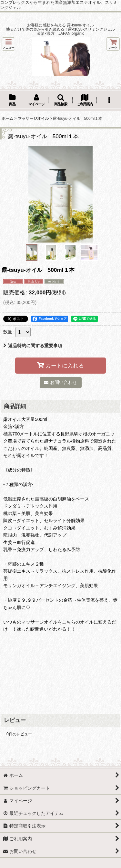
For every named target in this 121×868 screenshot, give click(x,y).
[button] (8, 44)
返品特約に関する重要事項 (33, 346)
